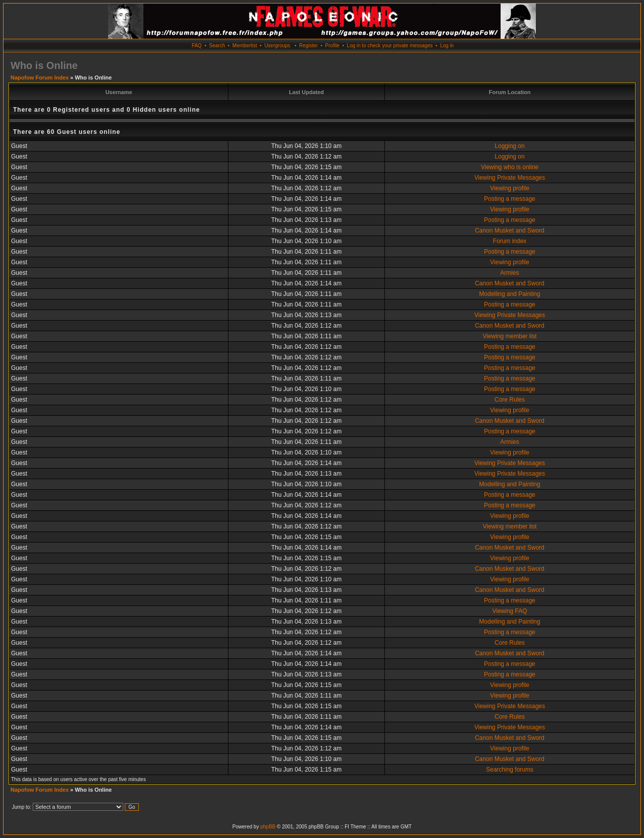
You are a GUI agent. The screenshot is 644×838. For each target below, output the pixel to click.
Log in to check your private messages (390, 46)
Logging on (509, 146)
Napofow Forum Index (40, 78)
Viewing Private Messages (510, 178)
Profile (332, 46)
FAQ (197, 46)
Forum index (510, 241)
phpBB (268, 827)
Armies (509, 273)
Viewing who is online (510, 167)
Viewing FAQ (509, 611)
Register (308, 46)
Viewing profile (510, 188)
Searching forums (510, 770)
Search (217, 46)
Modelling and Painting (509, 294)
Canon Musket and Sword (510, 231)
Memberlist (245, 46)
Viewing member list (509, 336)
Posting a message (510, 199)
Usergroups (277, 46)
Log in (447, 46)
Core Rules (510, 400)
